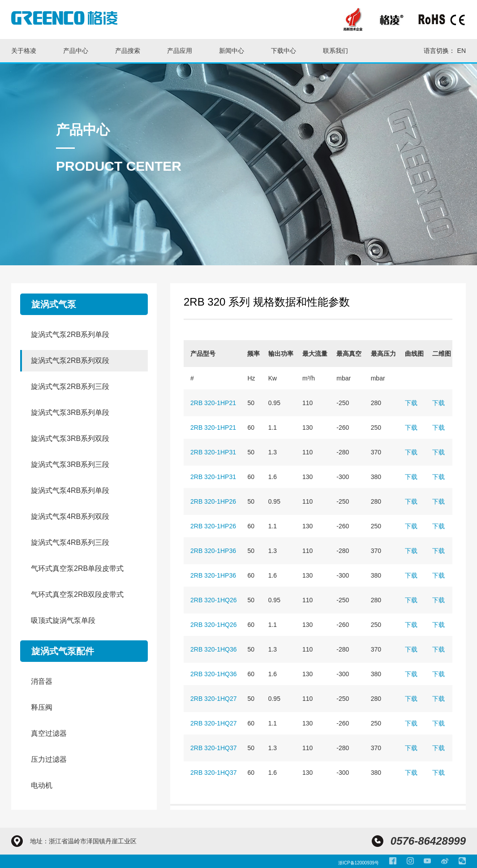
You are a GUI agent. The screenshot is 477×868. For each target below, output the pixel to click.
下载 (411, 403)
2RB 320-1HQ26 (214, 600)
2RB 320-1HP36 (213, 551)
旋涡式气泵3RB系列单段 (70, 412)
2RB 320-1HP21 (213, 403)
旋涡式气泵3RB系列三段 (70, 464)
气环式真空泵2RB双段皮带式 (77, 594)
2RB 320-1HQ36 (214, 649)
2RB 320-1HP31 (213, 452)
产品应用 (180, 51)
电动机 (42, 785)
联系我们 (335, 51)
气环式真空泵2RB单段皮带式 (77, 568)
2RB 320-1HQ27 (214, 699)
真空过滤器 (49, 733)
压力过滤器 (49, 759)
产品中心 (76, 51)
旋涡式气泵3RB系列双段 (70, 438)
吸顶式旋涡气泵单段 (63, 620)
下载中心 (284, 51)
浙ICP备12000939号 (359, 863)
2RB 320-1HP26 (213, 501)
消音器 (42, 681)
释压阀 (42, 707)
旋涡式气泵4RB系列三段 (70, 542)
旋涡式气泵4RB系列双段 (70, 516)
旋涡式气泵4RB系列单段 (70, 490)
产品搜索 (128, 51)
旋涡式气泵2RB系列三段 (70, 386)
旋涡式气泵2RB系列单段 (70, 335)
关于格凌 (24, 51)
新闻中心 (232, 51)
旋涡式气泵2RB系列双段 (70, 361)
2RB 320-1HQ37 (214, 748)
